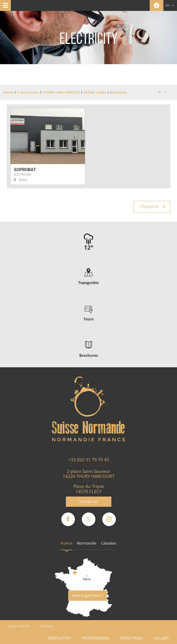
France (66, 543)
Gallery (162, 638)
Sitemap (46, 626)
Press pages (132, 638)
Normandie (87, 543)
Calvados (109, 543)
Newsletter (59, 638)
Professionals (95, 638)
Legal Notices (19, 626)
